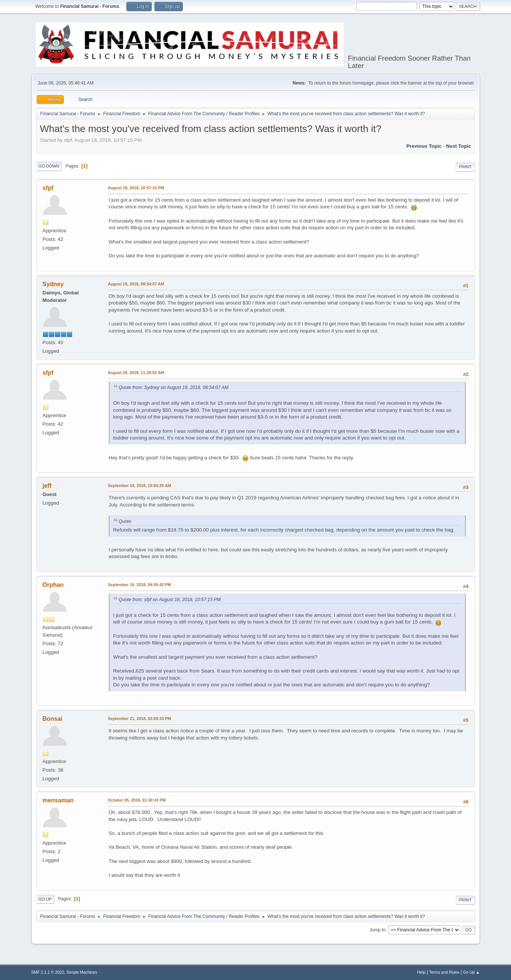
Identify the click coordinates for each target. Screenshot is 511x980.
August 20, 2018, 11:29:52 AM (136, 373)
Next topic (458, 146)
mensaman (58, 800)
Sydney (53, 284)
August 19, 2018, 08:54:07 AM (136, 284)
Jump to (378, 930)
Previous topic (424, 146)
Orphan (53, 585)
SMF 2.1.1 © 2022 (48, 972)
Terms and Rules (444, 972)
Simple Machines (82, 972)
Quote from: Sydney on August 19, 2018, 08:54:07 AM (174, 388)
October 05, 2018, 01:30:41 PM (137, 800)
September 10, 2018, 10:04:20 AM (140, 486)
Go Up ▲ (472, 972)
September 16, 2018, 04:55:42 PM (140, 585)
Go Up (45, 899)
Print (465, 167)
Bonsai (53, 719)
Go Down (49, 166)
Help (421, 972)
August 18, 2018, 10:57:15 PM (136, 188)
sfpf (48, 188)
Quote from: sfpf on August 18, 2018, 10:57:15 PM (170, 600)
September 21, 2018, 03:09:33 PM (140, 719)
